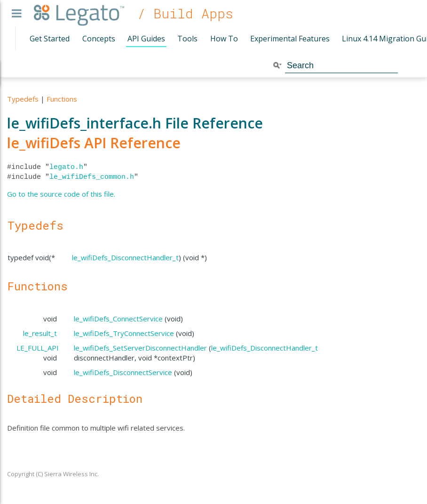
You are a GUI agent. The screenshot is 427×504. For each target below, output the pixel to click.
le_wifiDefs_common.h (92, 177)
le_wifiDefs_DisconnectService (123, 372)
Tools (187, 39)
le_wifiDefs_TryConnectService (124, 333)
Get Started (50, 39)
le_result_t (40, 333)
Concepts (99, 39)
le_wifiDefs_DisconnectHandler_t (125, 257)
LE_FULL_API (38, 348)
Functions (62, 99)
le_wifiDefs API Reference (94, 143)
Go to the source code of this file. (61, 194)
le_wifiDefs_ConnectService (118, 319)
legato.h (66, 167)
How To (224, 39)
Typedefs (23, 99)
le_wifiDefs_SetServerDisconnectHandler (140, 348)
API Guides (146, 39)
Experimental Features (290, 39)
